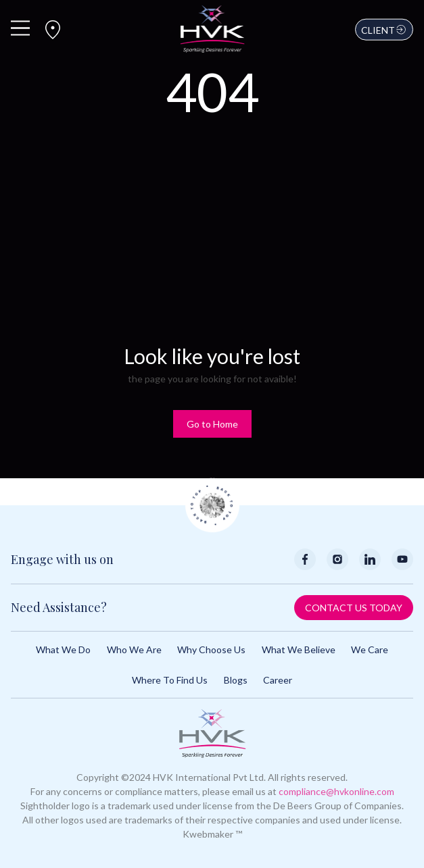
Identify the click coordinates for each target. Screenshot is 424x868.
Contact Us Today (354, 608)
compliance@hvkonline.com (336, 791)
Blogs (236, 680)
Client (384, 30)
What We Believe (299, 649)
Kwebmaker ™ (212, 834)
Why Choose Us (211, 649)
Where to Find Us (170, 680)
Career (278, 680)
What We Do (63, 649)
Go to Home (212, 424)
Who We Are (134, 649)
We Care (370, 649)
